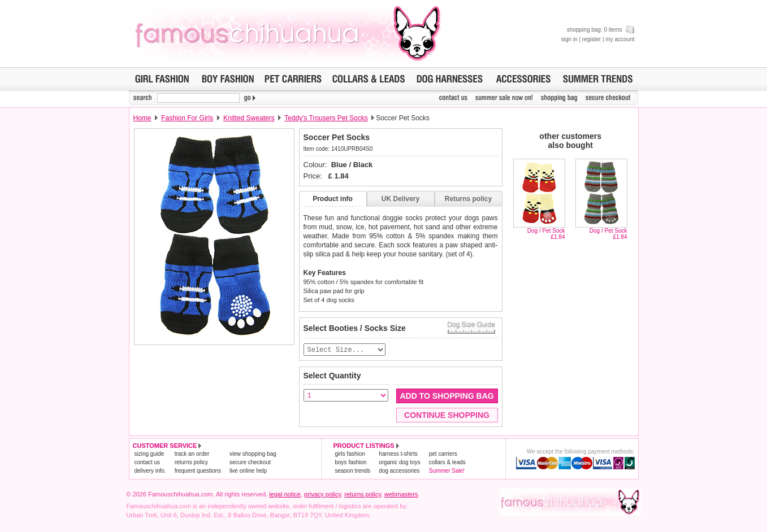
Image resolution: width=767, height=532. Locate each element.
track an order (192, 454)
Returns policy (468, 199)
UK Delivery (400, 199)
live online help (248, 471)
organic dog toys (399, 463)
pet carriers (443, 454)
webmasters (401, 495)
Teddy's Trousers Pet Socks (326, 118)
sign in (569, 39)
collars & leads (447, 463)
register (591, 39)
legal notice (285, 495)
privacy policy (322, 495)
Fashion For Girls (187, 118)
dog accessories (399, 471)
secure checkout (250, 463)
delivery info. (150, 471)
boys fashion (351, 463)
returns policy (191, 463)
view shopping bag (253, 454)
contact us (148, 463)
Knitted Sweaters (249, 118)
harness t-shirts (398, 454)
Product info (333, 199)
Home (142, 118)
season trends (353, 471)
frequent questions (198, 471)
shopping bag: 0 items (601, 30)
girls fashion (350, 454)
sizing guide (149, 454)
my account (620, 39)
